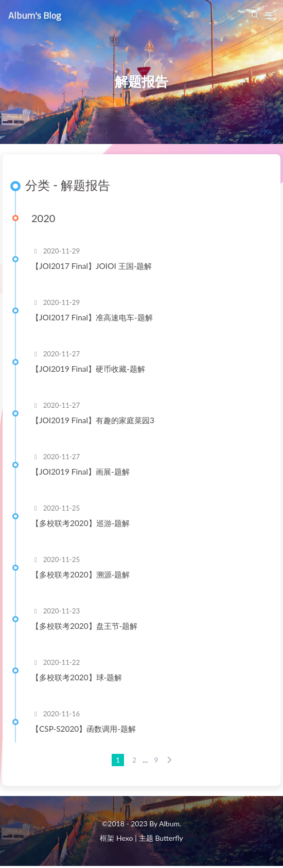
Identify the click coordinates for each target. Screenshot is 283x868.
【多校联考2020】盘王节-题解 (84, 626)
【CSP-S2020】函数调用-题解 (84, 729)
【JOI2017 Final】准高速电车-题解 (92, 317)
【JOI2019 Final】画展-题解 (81, 472)
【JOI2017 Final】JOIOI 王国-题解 (92, 266)
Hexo (125, 838)
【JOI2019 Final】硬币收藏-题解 (88, 369)
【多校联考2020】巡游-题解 (81, 523)
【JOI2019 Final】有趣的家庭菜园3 (93, 420)
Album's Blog (35, 14)
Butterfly (169, 838)
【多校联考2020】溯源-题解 (81, 574)
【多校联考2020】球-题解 (77, 677)
